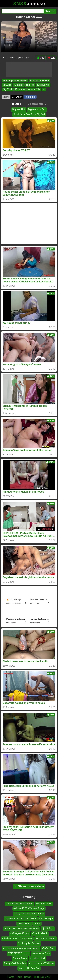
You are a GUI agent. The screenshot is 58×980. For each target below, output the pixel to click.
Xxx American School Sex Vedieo (21, 948)
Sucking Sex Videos (29, 943)
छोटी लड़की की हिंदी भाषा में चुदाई (29, 909)
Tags (19, 977)
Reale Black (24, 923)
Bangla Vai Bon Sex (15, 963)
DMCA (28, 977)
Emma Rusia (20, 958)
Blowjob (7, 85)
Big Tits (30, 85)
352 (41, 58)
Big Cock (8, 89)
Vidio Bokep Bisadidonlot (20, 904)
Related (16, 104)
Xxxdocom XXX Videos (41, 963)
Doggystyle (43, 85)
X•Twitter (17, 97)
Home (11, 977)
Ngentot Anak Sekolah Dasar (21, 919)
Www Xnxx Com (41, 953)
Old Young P (46, 919)
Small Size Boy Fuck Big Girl (29, 114)
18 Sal (37, 923)
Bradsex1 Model (39, 81)
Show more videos (29, 886)
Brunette (20, 89)
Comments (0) (37, 104)
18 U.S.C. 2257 (42, 977)
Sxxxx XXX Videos (45, 938)
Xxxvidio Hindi (37, 958)
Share (6, 97)
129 (51, 58)
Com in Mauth (40, 933)
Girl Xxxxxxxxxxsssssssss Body (22, 929)
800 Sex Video (44, 904)
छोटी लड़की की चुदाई (20, 933)
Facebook (30, 97)
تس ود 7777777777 (19, 953)
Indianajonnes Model (15, 81)
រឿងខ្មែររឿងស (49, 948)
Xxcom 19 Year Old (29, 968)
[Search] (23, 11)
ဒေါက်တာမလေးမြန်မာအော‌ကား (17, 938)
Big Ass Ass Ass (37, 109)
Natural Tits (34, 89)
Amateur (19, 85)
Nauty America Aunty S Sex (29, 914)
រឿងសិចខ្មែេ (48, 929)
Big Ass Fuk (19, 109)
